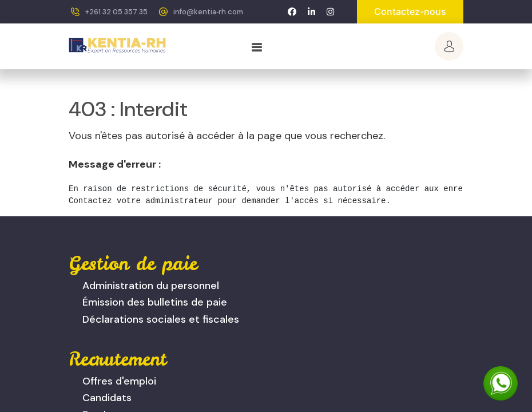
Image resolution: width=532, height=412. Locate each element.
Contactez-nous (410, 11)
